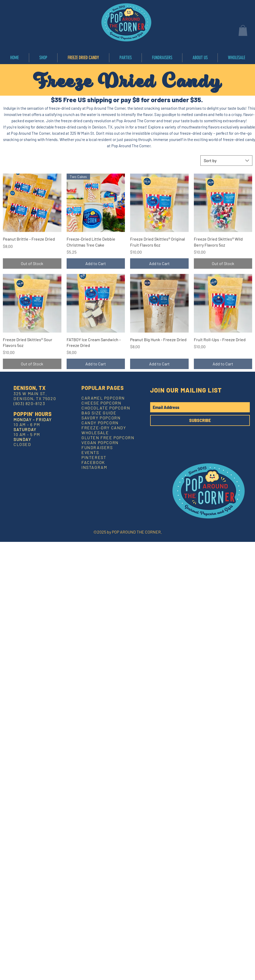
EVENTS (90, 452)
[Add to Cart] (96, 264)
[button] (243, 30)
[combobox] (226, 161)
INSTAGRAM (94, 467)
